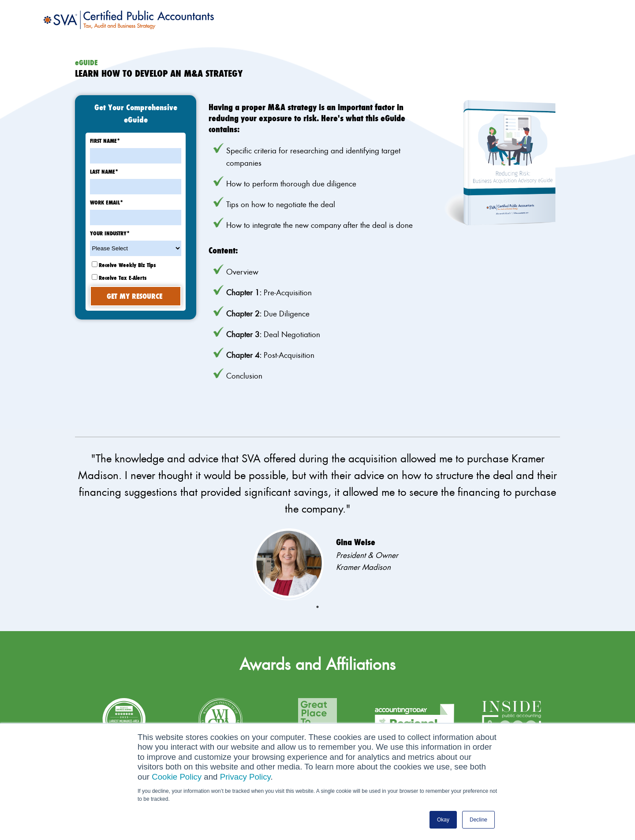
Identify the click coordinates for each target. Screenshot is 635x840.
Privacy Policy (245, 777)
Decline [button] (478, 820)
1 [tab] (317, 607)
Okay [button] (443, 820)
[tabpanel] (317, 525)
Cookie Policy (177, 777)
